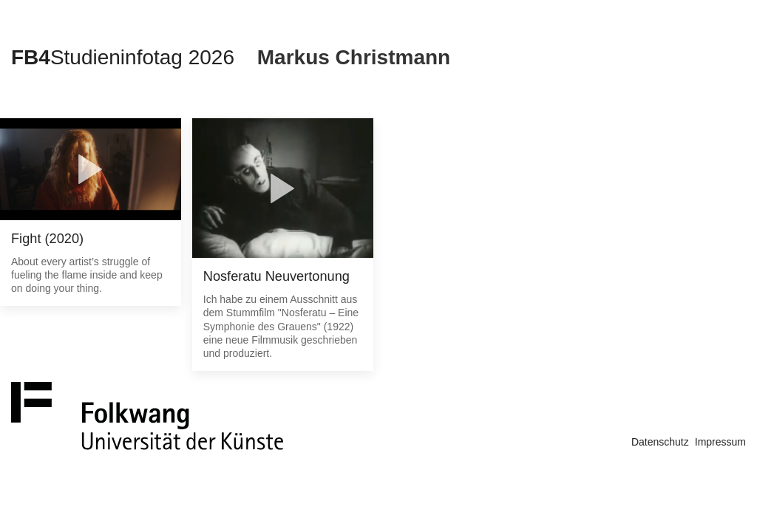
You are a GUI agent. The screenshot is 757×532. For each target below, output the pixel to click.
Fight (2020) (47, 239)
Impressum (720, 442)
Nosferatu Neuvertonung (276, 276)
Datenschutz (660, 442)
